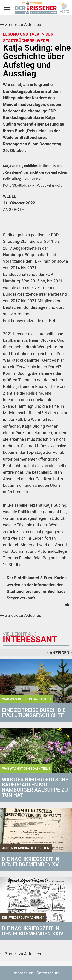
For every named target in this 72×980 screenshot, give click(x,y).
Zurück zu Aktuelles (20, 25)
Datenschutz (48, 973)
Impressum (23, 973)
